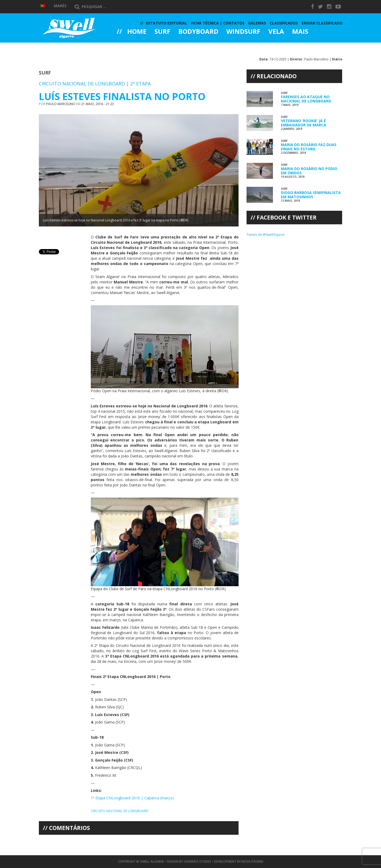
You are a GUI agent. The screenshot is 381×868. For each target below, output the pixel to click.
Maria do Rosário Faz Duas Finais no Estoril (309, 147)
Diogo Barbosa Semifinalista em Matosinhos (311, 195)
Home (137, 32)
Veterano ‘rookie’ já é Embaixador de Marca (304, 123)
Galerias (136, 46)
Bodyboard (198, 32)
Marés (60, 6)
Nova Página (253, 861)
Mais (300, 32)
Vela (276, 32)
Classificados (284, 23)
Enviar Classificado (322, 23)
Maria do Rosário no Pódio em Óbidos (309, 171)
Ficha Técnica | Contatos (218, 23)
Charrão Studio (197, 861)
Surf (162, 32)
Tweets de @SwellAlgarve (266, 235)
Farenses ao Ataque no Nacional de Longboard (306, 99)
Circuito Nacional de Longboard (120, 811)
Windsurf (243, 32)
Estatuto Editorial (167, 23)
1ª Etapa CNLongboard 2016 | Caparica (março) (132, 798)
